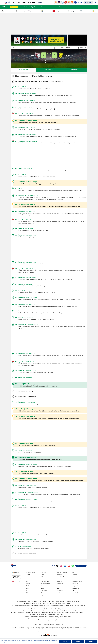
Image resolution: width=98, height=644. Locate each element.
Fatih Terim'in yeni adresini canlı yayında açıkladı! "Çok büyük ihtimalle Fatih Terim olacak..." (34, 618)
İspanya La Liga (73, 11)
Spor (27, 590)
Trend (27, 586)
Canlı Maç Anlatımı (46, 584)
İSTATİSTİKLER (49, 70)
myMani (43, 595)
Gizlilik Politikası (51, 625)
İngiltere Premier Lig (33, 11)
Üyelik (44, 625)
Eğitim (28, 588)
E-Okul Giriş (75, 584)
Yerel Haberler (29, 595)
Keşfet (58, 595)
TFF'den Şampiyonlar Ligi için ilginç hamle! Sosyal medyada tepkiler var (68, 605)
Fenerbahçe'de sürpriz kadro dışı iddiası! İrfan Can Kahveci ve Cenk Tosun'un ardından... (63, 613)
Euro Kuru (59, 588)
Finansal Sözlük (60, 577)
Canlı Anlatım (43, 7)
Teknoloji (43, 572)
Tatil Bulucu (75, 579)
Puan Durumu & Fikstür (54, 7)
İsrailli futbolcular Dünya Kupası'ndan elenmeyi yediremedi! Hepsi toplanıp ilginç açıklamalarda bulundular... (48, 609)
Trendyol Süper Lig (7, 11)
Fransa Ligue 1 (85, 11)
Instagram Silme (76, 588)
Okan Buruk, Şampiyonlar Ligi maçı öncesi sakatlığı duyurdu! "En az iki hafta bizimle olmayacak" (48, 603)
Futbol (21, 7)
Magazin (28, 584)
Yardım (40, 625)
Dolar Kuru (59, 586)
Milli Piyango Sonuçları (77, 581)
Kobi (42, 593)
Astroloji (43, 577)
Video (27, 593)
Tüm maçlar (16, 48)
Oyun (73, 572)
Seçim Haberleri (45, 581)
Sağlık (43, 574)
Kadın (27, 581)
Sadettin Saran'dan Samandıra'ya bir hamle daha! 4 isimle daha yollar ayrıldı (48, 607)
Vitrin (43, 579)
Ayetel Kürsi (75, 593)
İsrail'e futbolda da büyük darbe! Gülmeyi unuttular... (71, 618)
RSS (62, 625)
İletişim (35, 625)
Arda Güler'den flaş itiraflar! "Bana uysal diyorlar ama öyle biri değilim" (48, 614)
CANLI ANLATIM (23, 70)
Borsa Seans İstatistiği (62, 572)
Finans (28, 577)
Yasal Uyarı (58, 625)
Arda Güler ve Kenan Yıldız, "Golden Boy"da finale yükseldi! (26, 613)
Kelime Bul (74, 574)
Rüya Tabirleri (60, 590)
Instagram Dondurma (77, 586)
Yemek (28, 579)
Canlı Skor (15, 7)
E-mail (43, 588)
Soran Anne (75, 577)
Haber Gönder (81, 566)
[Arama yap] (81, 2)
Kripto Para (59, 581)
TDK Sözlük (75, 590)
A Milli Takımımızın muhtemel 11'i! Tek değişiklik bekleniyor (65, 602)
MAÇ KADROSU (75, 70)
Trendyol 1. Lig (20, 11)
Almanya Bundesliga (59, 11)
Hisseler (58, 579)
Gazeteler (44, 586)
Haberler (28, 574)
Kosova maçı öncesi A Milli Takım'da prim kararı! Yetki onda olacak (33, 602)
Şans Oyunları (45, 590)
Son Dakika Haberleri (31, 572)
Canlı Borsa (59, 574)
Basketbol (27, 7)
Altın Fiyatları (60, 584)
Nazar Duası (75, 595)
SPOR (3, 7)
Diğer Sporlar (35, 7)
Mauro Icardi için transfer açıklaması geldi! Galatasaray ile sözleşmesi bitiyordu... (30, 605)
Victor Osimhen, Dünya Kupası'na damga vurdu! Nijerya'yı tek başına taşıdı (48, 620)
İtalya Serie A (46, 11)
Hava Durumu (60, 593)
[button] (2, 2)
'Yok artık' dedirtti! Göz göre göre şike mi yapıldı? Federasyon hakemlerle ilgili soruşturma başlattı (48, 616)
